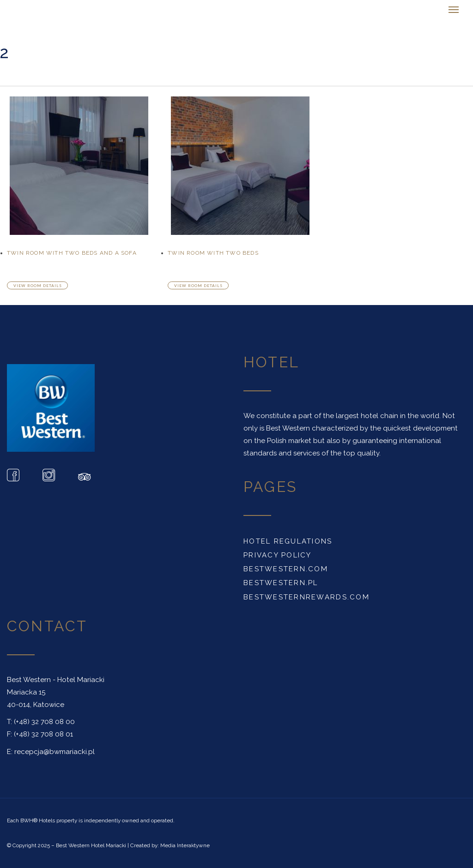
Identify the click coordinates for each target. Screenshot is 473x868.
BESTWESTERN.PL (281, 583)
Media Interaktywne (185, 845)
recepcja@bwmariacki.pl (55, 752)
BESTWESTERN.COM (286, 569)
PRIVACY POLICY (278, 555)
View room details (38, 286)
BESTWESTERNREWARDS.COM (306, 597)
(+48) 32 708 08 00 (44, 722)
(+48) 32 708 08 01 (43, 734)
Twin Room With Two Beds (213, 253)
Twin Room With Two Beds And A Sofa (72, 253)
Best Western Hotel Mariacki (91, 845)
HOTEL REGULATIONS (288, 541)
